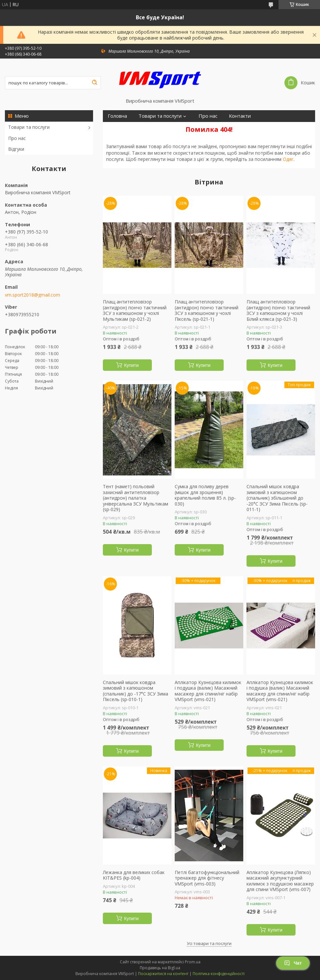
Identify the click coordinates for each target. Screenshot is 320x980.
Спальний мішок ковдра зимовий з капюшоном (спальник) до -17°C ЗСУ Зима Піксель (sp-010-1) (136, 691)
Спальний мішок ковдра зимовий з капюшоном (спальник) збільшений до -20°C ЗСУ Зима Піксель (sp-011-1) (277, 498)
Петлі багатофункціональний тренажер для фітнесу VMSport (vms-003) (207, 878)
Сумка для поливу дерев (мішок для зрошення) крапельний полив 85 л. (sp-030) (205, 495)
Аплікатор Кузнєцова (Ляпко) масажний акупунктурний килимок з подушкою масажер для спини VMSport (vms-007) (280, 881)
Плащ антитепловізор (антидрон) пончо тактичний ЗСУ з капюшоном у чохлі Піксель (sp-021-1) (207, 310)
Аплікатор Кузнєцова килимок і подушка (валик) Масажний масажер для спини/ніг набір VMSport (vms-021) (208, 691)
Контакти (240, 116)
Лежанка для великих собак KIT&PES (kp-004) (134, 875)
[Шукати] (94, 83)
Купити (131, 365)
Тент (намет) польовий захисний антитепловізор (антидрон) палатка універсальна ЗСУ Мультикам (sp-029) (136, 498)
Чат (293, 963)
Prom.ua (193, 962)
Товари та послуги (29, 127)
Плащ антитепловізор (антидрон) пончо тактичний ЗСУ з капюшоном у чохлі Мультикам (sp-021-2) (135, 310)
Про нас (17, 138)
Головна (117, 116)
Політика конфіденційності (219, 974)
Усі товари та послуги (209, 943)
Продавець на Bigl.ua (160, 968)
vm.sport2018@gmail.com (32, 295)
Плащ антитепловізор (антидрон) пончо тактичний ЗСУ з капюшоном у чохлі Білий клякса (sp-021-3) (278, 310)
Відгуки (16, 149)
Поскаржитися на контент (163, 974)
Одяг (288, 159)
